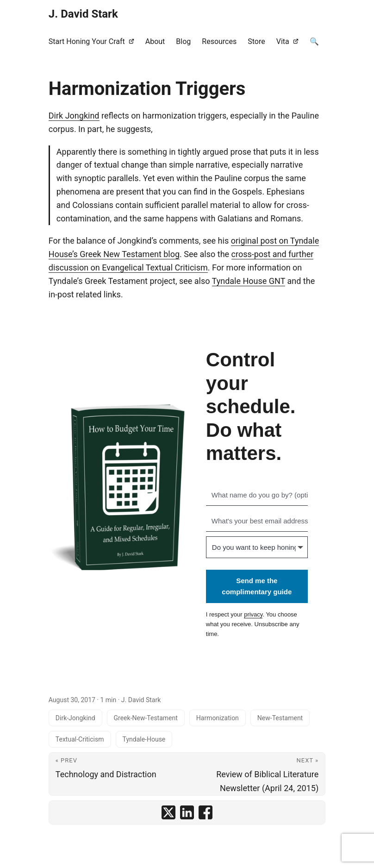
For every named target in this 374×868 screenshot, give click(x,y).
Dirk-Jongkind (75, 718)
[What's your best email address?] (257, 521)
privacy (253, 614)
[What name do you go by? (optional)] (257, 495)
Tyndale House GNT (249, 281)
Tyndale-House (144, 739)
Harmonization (218, 718)
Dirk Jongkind (74, 116)
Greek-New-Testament (146, 718)
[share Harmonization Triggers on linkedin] (187, 812)
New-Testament (280, 718)
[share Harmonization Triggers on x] (168, 812)
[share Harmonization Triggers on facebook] (206, 812)
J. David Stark (83, 14)
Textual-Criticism (80, 739)
